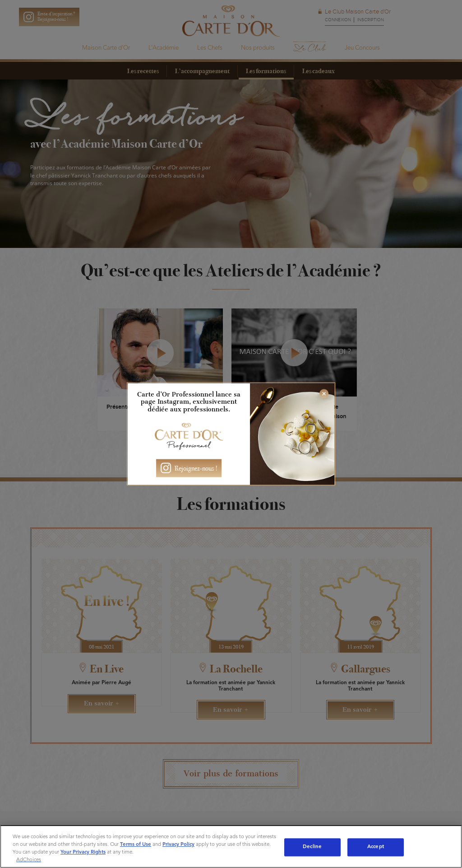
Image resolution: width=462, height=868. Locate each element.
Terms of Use (136, 845)
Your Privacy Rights (83, 852)
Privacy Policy (178, 845)
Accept (376, 847)
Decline (312, 847)
